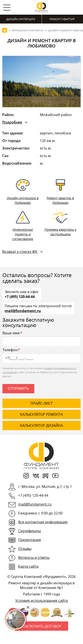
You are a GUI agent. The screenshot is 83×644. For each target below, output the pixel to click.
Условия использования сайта (41, 601)
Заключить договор (42, 626)
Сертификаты (30, 531)
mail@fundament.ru (23, 311)
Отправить (18, 389)
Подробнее (12, 122)
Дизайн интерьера (21, 19)
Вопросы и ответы (34, 557)
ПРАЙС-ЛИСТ (41, 403)
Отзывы (25, 549)
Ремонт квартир (62, 19)
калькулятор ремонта (41, 414)
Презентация (30, 540)
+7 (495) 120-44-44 (20, 296)
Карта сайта (28, 566)
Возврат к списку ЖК (20, 252)
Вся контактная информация (43, 522)
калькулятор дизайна (41, 425)
